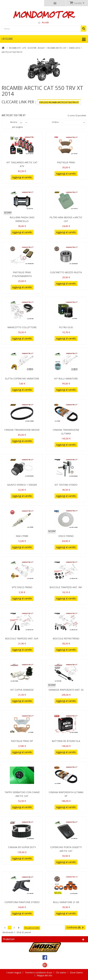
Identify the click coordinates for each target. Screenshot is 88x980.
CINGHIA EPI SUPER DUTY (22, 847)
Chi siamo (61, 972)
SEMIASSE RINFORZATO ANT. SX (66, 690)
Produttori (9, 939)
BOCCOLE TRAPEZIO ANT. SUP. (22, 638)
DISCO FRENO (66, 536)
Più (3, 108)
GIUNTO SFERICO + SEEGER (22, 485)
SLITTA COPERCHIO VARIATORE (22, 379)
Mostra (14, 122)
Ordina (55, 122)
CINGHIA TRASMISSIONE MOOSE (22, 430)
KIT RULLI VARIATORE (66, 379)
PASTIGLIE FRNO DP (22, 741)
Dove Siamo (76, 972)
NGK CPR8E (22, 536)
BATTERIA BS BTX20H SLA (66, 741)
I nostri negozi (14, 972)
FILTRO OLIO (66, 327)
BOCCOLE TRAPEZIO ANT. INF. (66, 587)
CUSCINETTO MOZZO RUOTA (66, 272)
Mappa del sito (45, 975)
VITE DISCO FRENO (22, 587)
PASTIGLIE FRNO (66, 162)
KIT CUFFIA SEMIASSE (22, 690)
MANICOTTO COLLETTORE (22, 327)
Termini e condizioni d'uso (39, 972)
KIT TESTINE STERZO (66, 485)
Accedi (45, 22)
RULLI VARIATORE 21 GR (66, 902)
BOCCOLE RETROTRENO (66, 638)
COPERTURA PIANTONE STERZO (22, 902)
